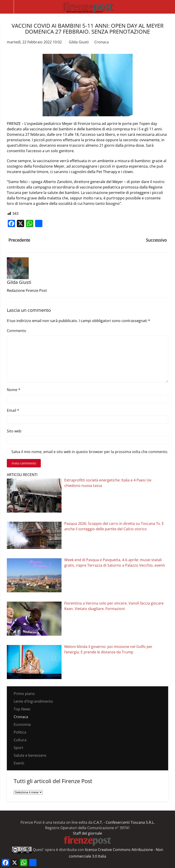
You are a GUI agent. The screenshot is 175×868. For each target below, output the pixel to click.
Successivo (156, 240)
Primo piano (24, 694)
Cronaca (102, 42)
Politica (20, 732)
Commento (17, 331)
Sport (18, 748)
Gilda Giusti (79, 42)
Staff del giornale (87, 833)
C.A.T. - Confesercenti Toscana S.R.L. (124, 822)
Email (13, 410)
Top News (22, 709)
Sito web (14, 431)
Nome (14, 390)
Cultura (20, 740)
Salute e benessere (30, 755)
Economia (22, 724)
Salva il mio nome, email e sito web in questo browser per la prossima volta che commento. (87, 452)
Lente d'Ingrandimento (33, 701)
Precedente (19, 240)
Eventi (19, 763)
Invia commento (24, 463)
